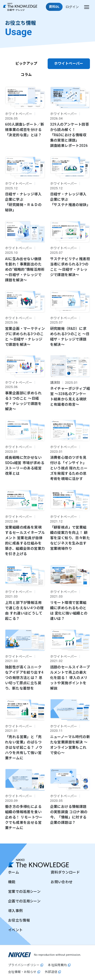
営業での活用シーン (24, 892)
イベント (15, 930)
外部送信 (51, 972)
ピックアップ (26, 63)
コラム (26, 75)
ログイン (72, 7)
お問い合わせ (62, 882)
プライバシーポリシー (24, 965)
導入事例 (15, 911)
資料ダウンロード (65, 872)
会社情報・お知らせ (22, 972)
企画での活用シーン (24, 901)
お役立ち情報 (19, 920)
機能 (12, 882)
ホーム (14, 872)
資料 (54, 7)
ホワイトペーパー (69, 63)
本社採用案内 (57, 965)
